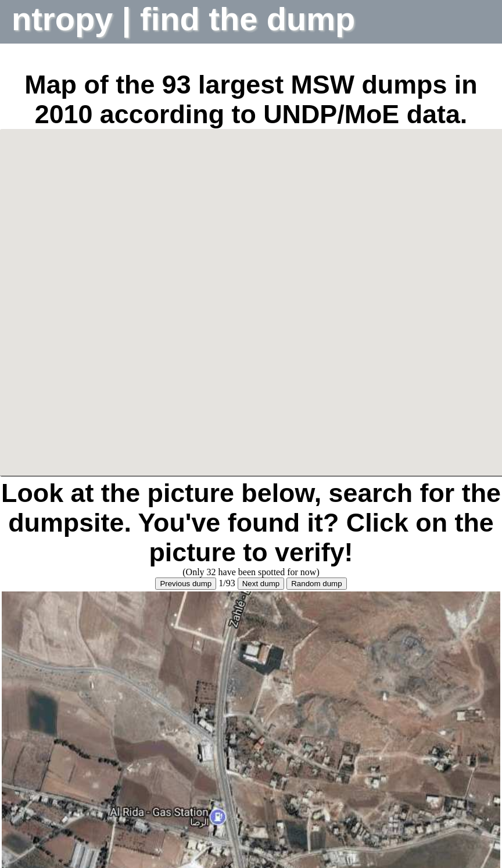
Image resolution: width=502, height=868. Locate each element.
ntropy (67, 19)
